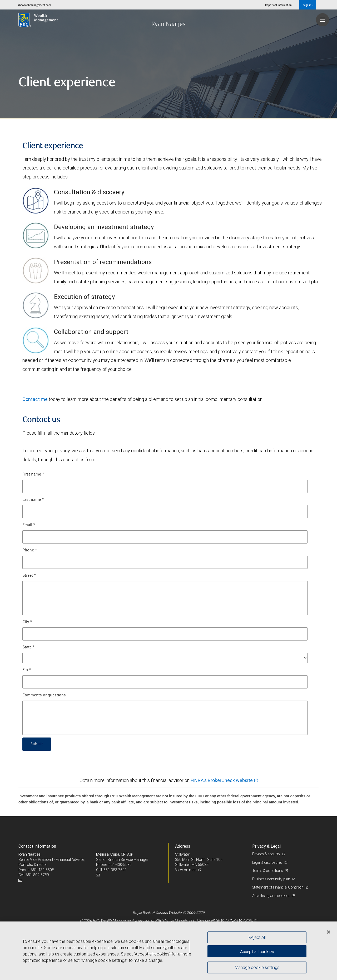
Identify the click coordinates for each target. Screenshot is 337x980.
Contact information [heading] (37, 846)
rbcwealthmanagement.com (35, 5)
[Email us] (21, 880)
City (27, 622)
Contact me (35, 399)
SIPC (249, 920)
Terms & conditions (268, 871)
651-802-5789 (37, 875)
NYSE (215, 920)
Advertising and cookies (271, 896)
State (29, 647)
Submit (37, 744)
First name (33, 474)
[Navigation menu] (323, 20)
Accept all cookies (257, 951)
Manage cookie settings (257, 968)
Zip (27, 670)
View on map (186, 870)
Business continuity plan (272, 879)
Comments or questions (44, 695)
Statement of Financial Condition (278, 887)
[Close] (329, 932)
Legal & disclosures (268, 862)
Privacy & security (267, 854)
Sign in (308, 5)
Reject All (257, 937)
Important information (278, 5)
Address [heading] (183, 846)
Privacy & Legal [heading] (266, 846)
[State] (165, 658)
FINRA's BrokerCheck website (222, 780)
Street (29, 576)
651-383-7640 (115, 870)
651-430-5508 (42, 870)
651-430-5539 (120, 865)
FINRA (232, 920)
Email (29, 525)
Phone (30, 550)
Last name (33, 500)
